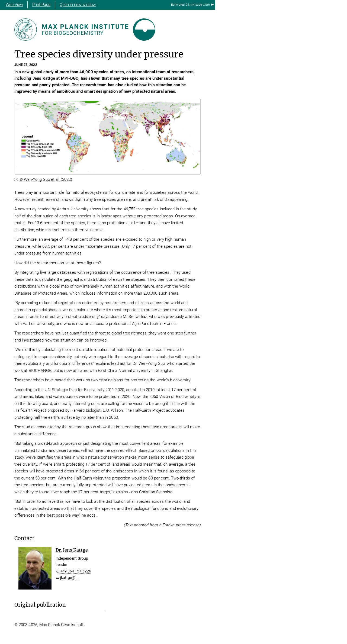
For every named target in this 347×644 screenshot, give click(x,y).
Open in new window (78, 5)
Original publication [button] (40, 605)
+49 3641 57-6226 (76, 571)
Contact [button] (24, 538)
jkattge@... (69, 578)
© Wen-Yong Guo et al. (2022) (46, 179)
